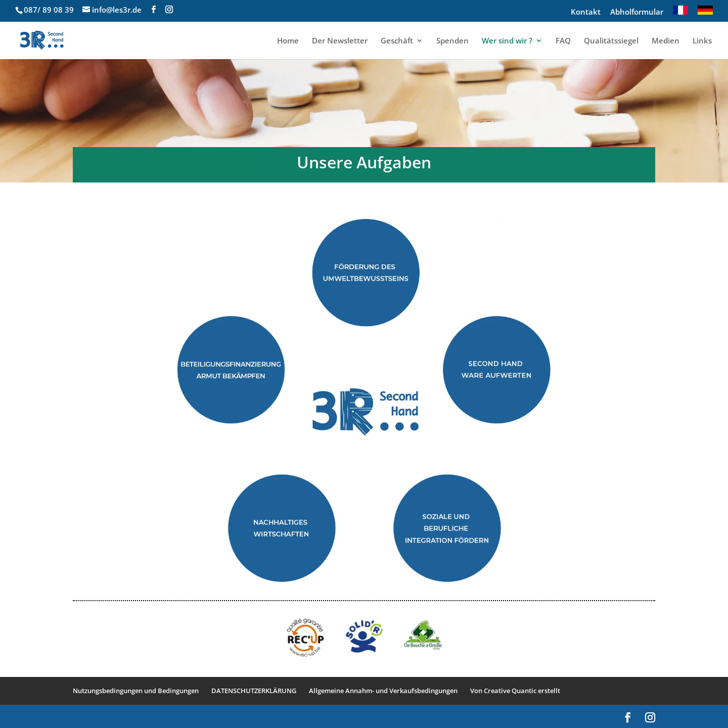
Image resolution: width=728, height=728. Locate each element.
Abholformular (637, 12)
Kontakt (586, 12)
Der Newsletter (340, 41)
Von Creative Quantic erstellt (515, 691)
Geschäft (397, 41)
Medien (666, 41)
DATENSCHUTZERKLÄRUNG (254, 691)
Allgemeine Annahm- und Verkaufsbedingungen (383, 691)
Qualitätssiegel (611, 41)
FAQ (563, 41)
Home (288, 41)
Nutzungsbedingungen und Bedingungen (136, 691)
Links (702, 41)
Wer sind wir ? (507, 41)
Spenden (452, 41)
